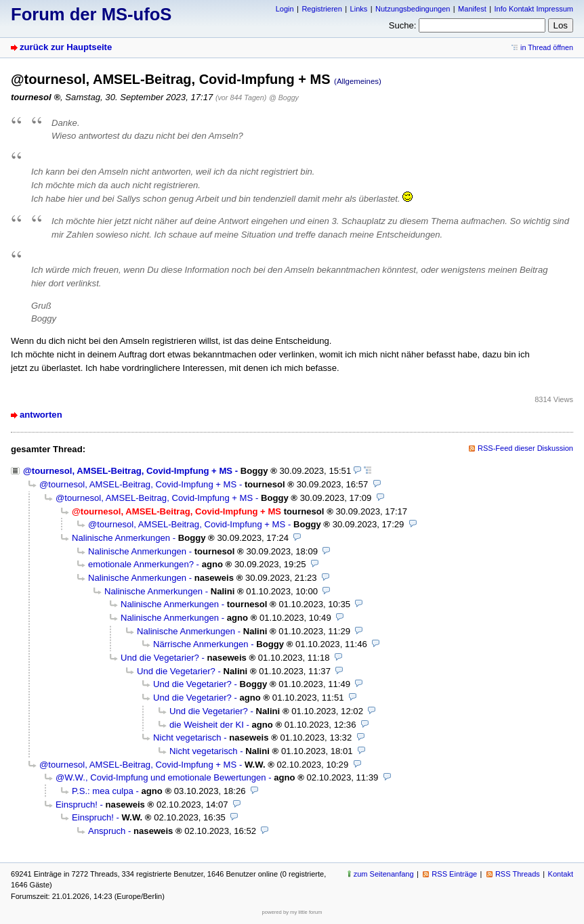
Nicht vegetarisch (187, 738)
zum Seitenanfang (384, 874)
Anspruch (107, 831)
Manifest (472, 9)
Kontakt (561, 874)
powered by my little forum (292, 912)
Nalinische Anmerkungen (121, 538)
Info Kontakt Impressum (534, 9)
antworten (41, 415)
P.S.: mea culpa (103, 791)
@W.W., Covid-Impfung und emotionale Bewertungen (161, 777)
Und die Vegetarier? (160, 658)
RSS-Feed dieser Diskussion (525, 448)
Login (285, 9)
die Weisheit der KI (207, 725)
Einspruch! (77, 805)
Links (359, 9)
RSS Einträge (454, 874)
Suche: (403, 25)
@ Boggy (284, 97)
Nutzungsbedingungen (413, 9)
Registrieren (321, 9)
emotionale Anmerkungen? (141, 564)
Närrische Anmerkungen (201, 644)
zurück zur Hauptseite (66, 47)
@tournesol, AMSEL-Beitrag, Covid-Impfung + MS (128, 471)
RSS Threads (518, 874)
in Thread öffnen (547, 47)
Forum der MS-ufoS (91, 14)
